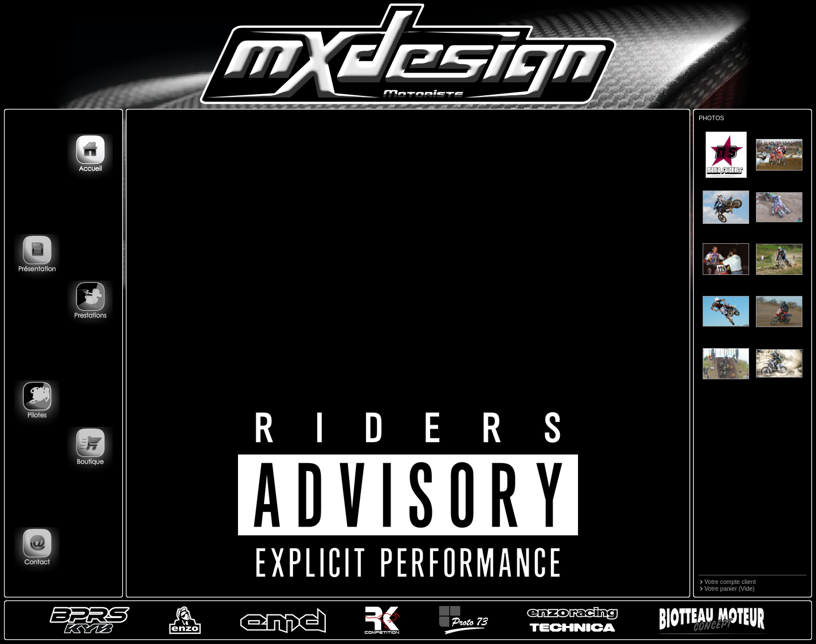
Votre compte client (730, 582)
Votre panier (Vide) (730, 588)
